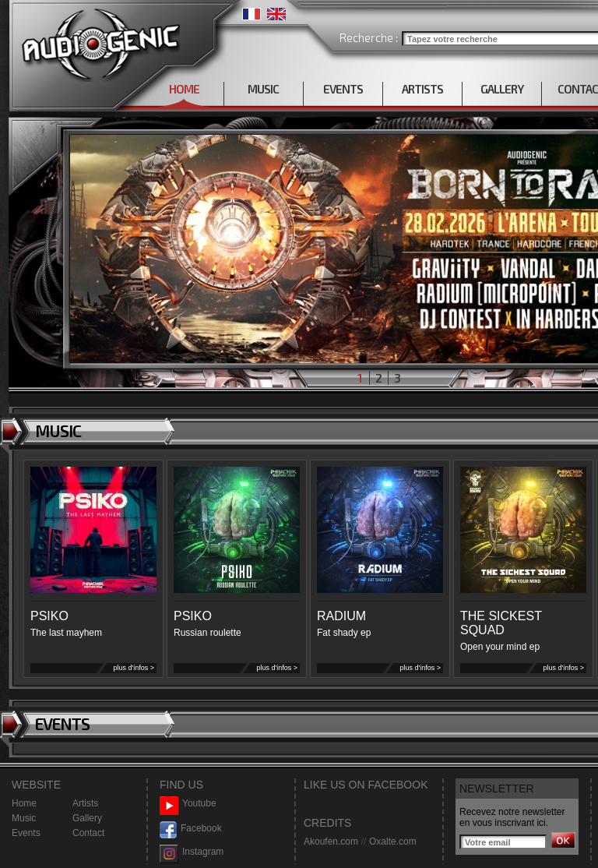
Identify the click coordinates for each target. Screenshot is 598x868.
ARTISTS (422, 89)
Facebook (191, 829)
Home (24, 803)
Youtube (188, 804)
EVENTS (343, 89)
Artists (85, 803)
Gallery (87, 818)
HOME (184, 89)
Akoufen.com (331, 842)
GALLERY (502, 89)
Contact (88, 833)
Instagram (192, 852)
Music (24, 818)
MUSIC (263, 89)
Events (26, 833)
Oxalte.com (393, 842)
